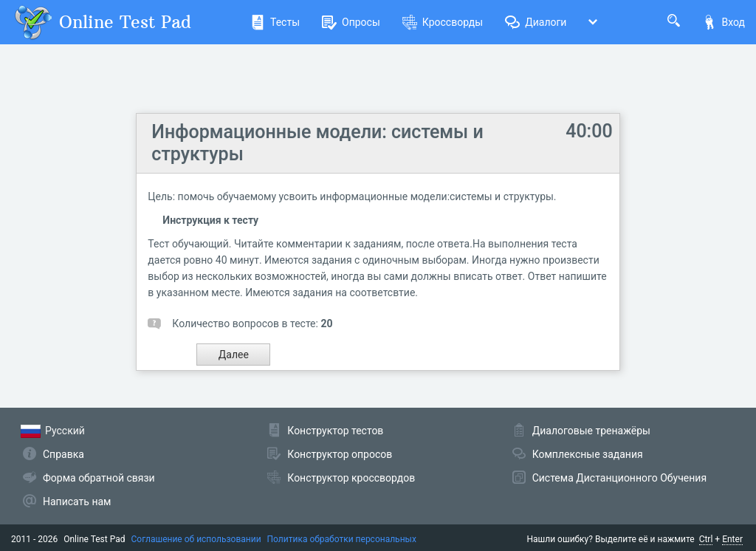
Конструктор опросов (340, 454)
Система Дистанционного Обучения (619, 478)
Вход (724, 22)
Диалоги (536, 22)
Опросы (351, 22)
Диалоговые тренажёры (591, 431)
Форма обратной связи (99, 478)
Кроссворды (443, 22)
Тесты (275, 22)
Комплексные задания (588, 454)
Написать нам (77, 502)
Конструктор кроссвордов (351, 478)
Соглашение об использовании (196, 539)
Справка (63, 454)
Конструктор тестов (335, 431)
